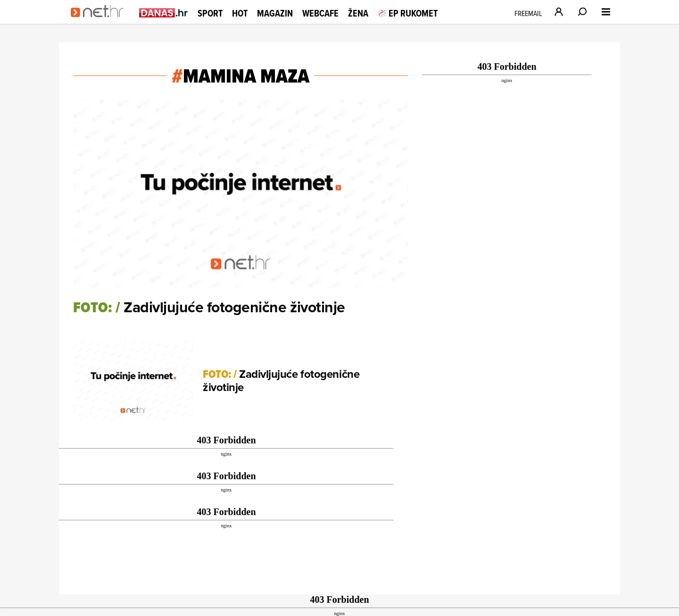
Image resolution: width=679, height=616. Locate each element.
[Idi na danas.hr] (164, 12)
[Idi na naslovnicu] (100, 22)
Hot (240, 13)
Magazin (275, 13)
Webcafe (320, 13)
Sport (210, 13)
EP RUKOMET (408, 13)
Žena (358, 13)
